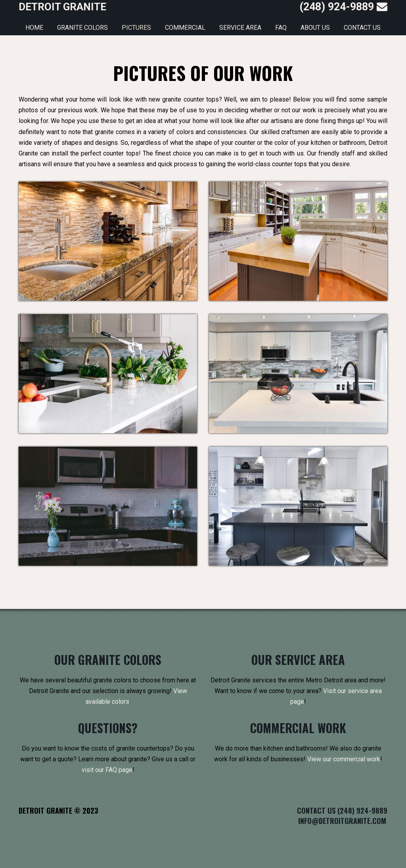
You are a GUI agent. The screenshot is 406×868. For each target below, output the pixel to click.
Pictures (136, 28)
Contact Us (362, 28)
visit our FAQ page (107, 770)
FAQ (281, 28)
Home (34, 28)
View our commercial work (344, 759)
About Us (315, 28)
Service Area (240, 28)
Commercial (185, 28)
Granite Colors (82, 28)
